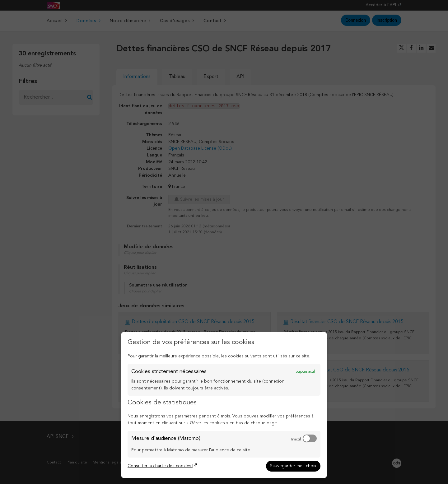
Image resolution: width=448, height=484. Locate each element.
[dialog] (224, 405)
